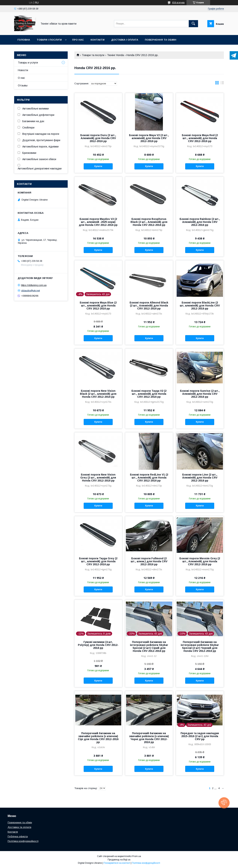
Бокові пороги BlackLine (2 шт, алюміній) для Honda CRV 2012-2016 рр (200, 306)
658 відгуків (178, 3)
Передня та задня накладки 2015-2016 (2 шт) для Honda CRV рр (200, 736)
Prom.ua (137, 856)
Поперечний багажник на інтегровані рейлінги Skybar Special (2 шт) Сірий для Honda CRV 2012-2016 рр (149, 646)
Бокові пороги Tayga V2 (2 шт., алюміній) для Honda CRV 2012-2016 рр (149, 394)
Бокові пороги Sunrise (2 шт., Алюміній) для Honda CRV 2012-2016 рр (200, 394)
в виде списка (222, 84)
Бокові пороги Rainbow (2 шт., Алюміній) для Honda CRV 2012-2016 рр (200, 222)
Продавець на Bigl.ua (119, 860)
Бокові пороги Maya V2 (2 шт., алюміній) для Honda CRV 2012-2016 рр (149, 138)
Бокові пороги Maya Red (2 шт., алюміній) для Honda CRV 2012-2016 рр (200, 138)
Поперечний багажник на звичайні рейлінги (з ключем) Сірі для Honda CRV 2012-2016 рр (98, 738)
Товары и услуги (28, 63)
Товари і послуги (49, 40)
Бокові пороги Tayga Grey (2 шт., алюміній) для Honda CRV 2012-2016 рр (98, 561)
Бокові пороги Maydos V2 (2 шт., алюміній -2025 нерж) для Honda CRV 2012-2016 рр (98, 222)
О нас (21, 78)
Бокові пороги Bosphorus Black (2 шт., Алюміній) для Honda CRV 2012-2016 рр (149, 222)
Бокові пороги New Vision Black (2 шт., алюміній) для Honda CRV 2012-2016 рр (98, 394)
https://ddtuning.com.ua (34, 285)
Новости (23, 70)
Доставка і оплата (125, 40)
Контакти (98, 40)
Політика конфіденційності (23, 841)
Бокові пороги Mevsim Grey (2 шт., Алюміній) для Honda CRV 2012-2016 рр (200, 561)
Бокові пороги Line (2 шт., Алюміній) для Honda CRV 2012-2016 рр (200, 478)
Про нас (78, 40)
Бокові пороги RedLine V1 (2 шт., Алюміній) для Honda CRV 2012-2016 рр (149, 478)
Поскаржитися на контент (117, 863)
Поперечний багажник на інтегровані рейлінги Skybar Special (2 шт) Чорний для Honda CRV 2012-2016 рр (200, 646)
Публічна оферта (18, 836)
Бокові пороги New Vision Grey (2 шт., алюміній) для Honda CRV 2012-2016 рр (98, 478)
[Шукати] (193, 24)
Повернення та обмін (161, 40)
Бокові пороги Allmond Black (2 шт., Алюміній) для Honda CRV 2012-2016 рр (149, 306)
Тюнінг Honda (115, 55)
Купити (98, 166)
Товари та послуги (93, 55)
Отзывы (23, 85)
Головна (24, 40)
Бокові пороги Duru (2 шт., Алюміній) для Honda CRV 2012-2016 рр (98, 138)
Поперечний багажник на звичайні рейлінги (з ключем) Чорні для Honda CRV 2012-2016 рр (149, 738)
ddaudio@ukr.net (30, 291)
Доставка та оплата (19, 827)
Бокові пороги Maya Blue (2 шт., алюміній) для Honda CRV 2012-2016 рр (98, 306)
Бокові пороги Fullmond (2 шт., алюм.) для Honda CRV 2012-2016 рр (149, 561)
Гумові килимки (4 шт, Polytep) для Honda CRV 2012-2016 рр (98, 645)
